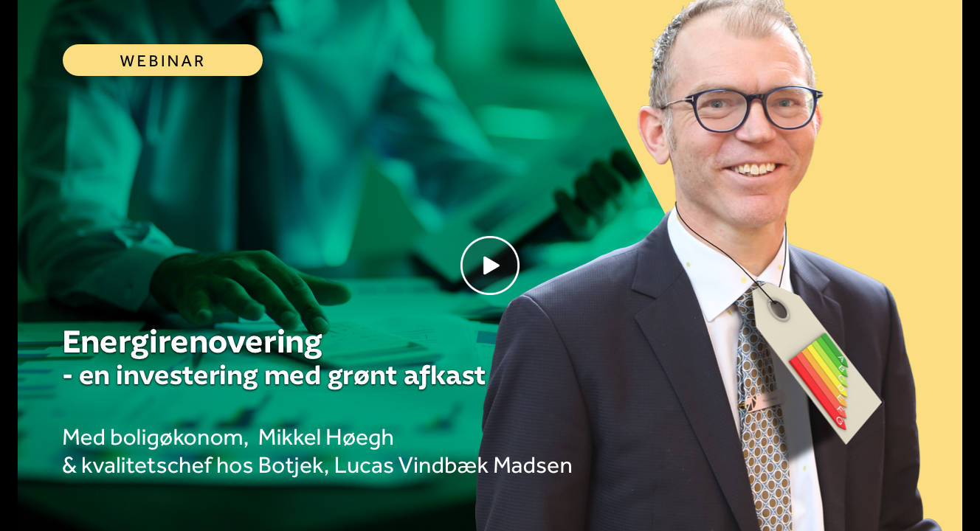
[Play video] (490, 265)
